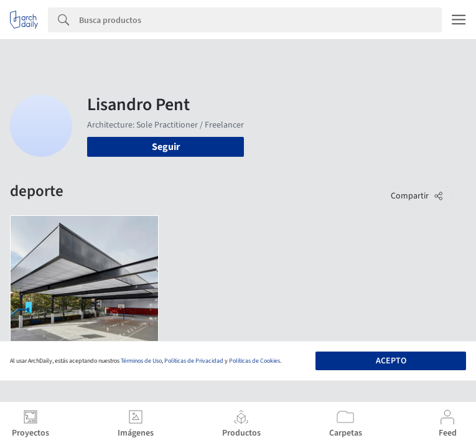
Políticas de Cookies (254, 361)
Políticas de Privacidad (194, 361)
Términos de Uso (141, 361)
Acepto (391, 361)
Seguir (166, 147)
